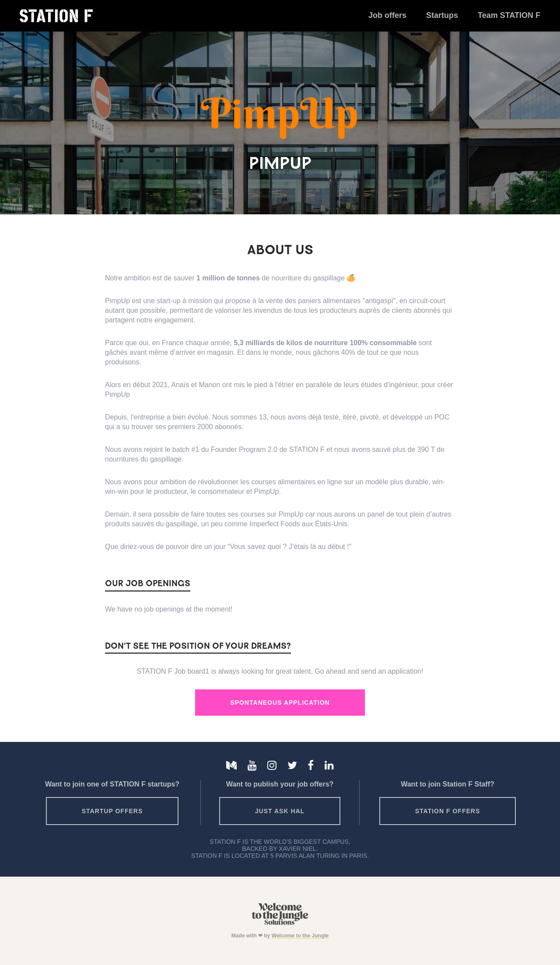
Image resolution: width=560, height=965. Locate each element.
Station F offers (448, 811)
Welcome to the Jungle (300, 936)
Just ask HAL (280, 811)
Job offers (387, 15)
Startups (442, 15)
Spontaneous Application (280, 703)
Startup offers (112, 811)
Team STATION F (509, 15)
